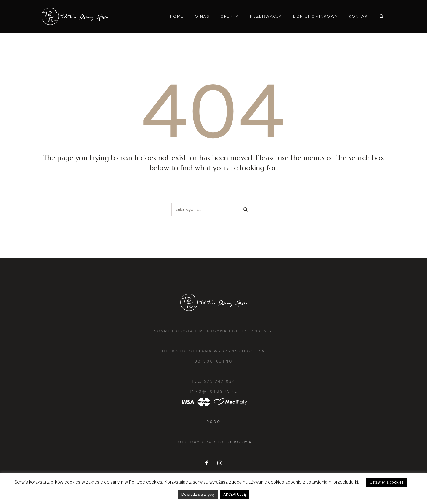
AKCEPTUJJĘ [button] (235, 494)
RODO (213, 422)
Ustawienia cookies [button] (387, 482)
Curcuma (239, 442)
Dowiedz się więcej (198, 494)
